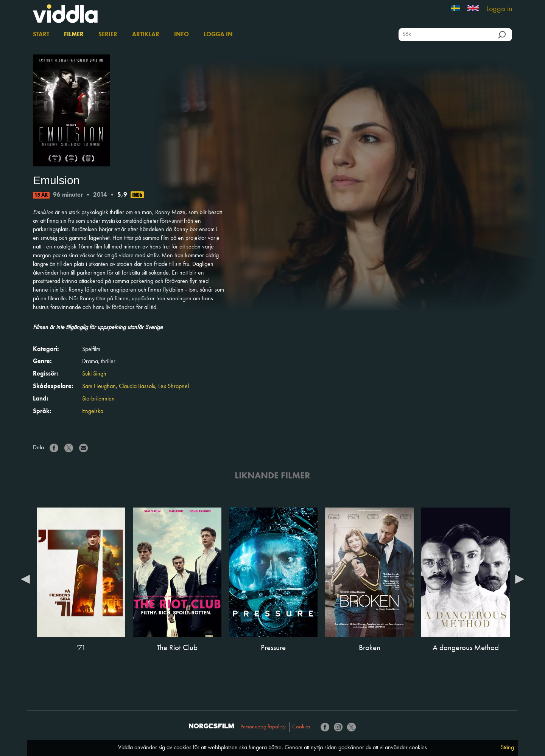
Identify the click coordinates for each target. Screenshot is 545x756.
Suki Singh (94, 374)
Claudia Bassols (137, 387)
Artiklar (146, 35)
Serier (108, 35)
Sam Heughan (99, 387)
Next (520, 579)
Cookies (301, 727)
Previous (25, 579)
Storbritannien (98, 399)
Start (41, 35)
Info (181, 35)
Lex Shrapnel (174, 387)
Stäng (507, 748)
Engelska (93, 411)
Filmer (74, 35)
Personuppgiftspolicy (263, 727)
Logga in (499, 9)
